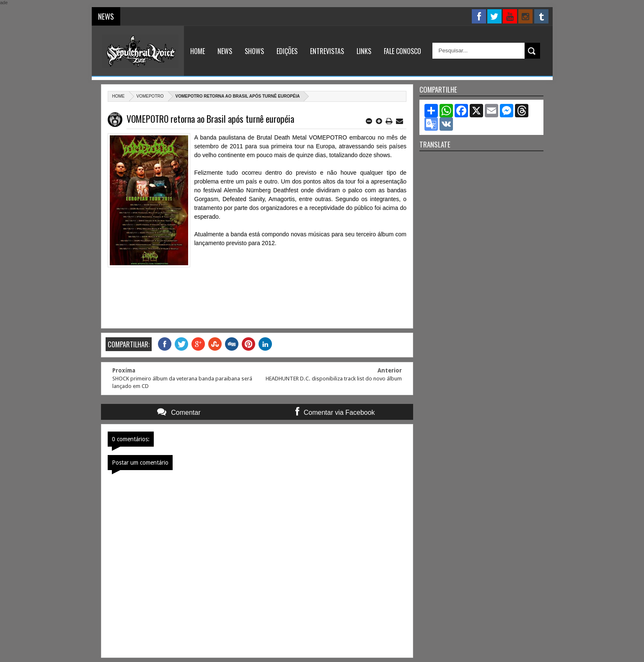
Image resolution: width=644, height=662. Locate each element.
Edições (287, 51)
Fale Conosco (402, 51)
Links (364, 51)
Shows (254, 51)
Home (198, 51)
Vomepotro (150, 96)
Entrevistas (327, 51)
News (225, 51)
